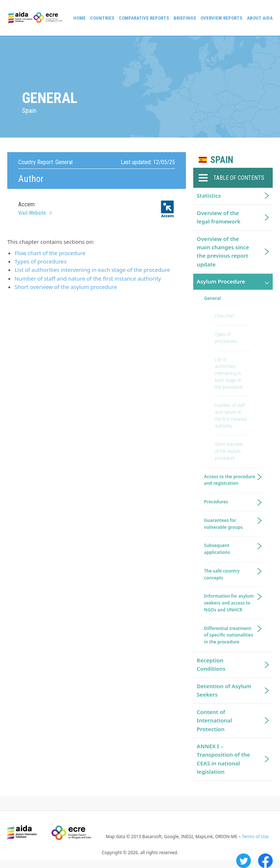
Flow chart (225, 316)
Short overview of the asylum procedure (66, 287)
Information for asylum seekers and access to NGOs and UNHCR (229, 603)
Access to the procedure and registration (230, 480)
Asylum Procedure (221, 281)
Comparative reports (144, 18)
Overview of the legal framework (219, 217)
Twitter (244, 861)
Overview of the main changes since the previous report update (223, 251)
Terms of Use (255, 837)
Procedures (216, 502)
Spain (222, 160)
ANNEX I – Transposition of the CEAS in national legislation (223, 759)
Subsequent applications (217, 549)
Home (79, 18)
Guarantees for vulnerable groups (223, 524)
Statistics (209, 195)
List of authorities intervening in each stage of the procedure (92, 270)
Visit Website (32, 213)
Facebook (265, 861)
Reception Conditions (211, 664)
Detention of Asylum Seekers (224, 690)
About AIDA (260, 18)
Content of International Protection (215, 720)
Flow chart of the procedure (50, 253)
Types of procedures (41, 261)
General (213, 298)
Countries (102, 18)
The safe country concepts (222, 574)
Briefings (185, 18)
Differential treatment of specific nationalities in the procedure (229, 635)
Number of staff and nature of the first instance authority (88, 278)
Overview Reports (221, 18)
